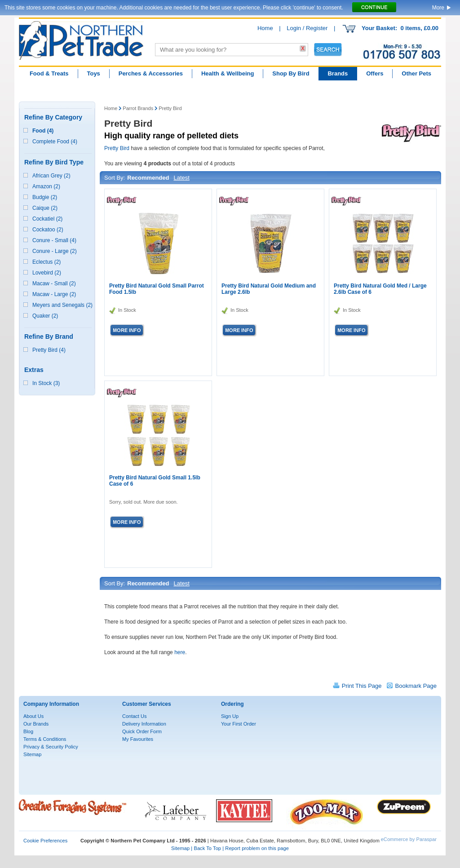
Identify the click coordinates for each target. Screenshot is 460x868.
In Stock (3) (46, 383)
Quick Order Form (142, 731)
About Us (33, 716)
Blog (28, 731)
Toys (93, 73)
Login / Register (307, 28)
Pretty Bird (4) (49, 350)
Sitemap (32, 754)
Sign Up (230, 716)
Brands (338, 73)
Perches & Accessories (151, 73)
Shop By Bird (291, 73)
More (438, 8)
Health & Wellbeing (228, 73)
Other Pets (416, 73)
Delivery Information (144, 724)
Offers (375, 73)
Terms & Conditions (45, 739)
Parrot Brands (138, 108)
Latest (181, 178)
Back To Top (207, 848)
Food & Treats (49, 73)
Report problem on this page (257, 848)
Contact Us (134, 716)
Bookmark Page (416, 686)
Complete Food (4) (55, 142)
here (180, 652)
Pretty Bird (170, 108)
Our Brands (36, 724)
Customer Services (147, 704)
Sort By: (115, 178)
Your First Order (239, 724)
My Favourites (138, 739)
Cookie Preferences (45, 841)
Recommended (148, 178)
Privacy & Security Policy (51, 747)
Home (265, 28)
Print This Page (362, 686)
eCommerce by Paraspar (409, 839)
